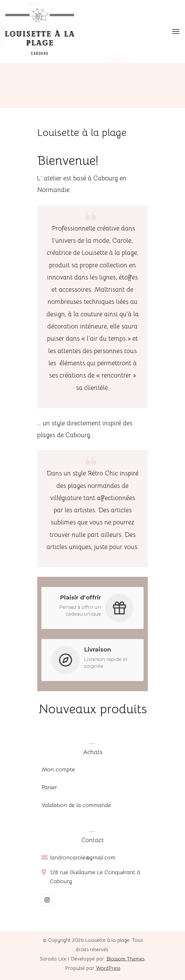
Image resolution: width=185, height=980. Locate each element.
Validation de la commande (76, 805)
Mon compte (58, 769)
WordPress (108, 968)
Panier (49, 787)
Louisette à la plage (107, 940)
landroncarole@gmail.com (83, 858)
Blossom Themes (125, 959)
